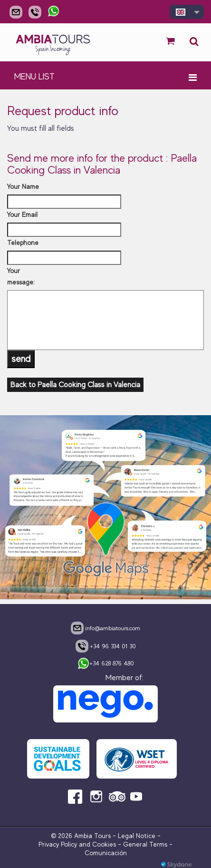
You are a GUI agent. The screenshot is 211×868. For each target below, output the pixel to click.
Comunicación (106, 853)
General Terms (145, 844)
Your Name (23, 186)
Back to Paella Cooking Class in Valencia (75, 385)
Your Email (22, 215)
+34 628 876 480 (106, 664)
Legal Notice (137, 836)
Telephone (23, 243)
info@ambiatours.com (105, 628)
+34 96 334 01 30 (106, 646)
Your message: (21, 276)
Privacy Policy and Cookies (77, 844)
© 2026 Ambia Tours (82, 836)
